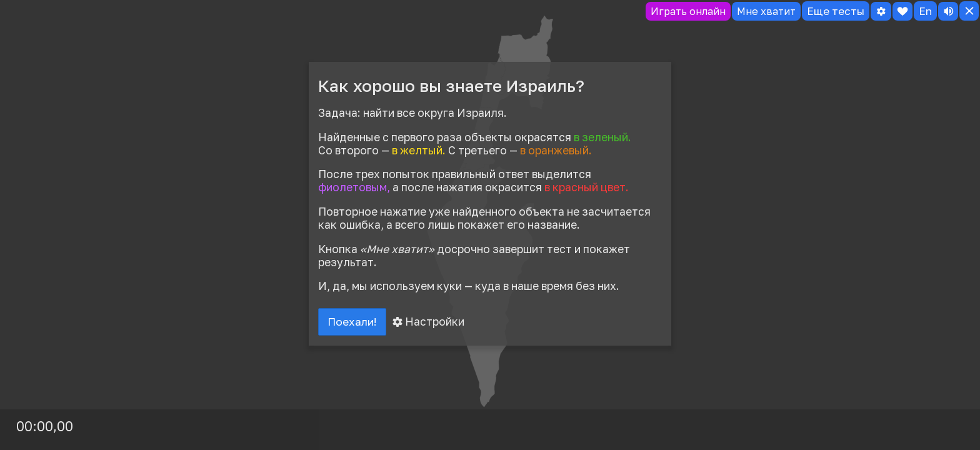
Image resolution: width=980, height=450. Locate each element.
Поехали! (354, 322)
